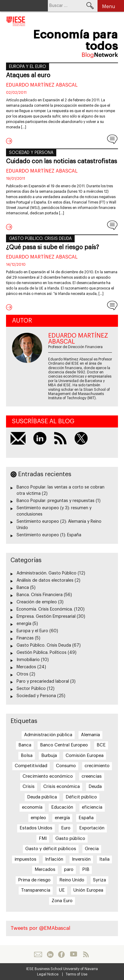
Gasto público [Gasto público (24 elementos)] (70, 839)
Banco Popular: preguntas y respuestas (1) (59, 501)
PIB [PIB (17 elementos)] (86, 870)
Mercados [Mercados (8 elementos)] (45, 870)
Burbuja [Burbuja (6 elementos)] (49, 756)
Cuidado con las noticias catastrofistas (62, 161)
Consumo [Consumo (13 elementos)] (66, 766)
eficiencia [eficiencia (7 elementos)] (92, 807)
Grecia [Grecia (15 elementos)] (92, 849)
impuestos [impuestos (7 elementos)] (25, 859)
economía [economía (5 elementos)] (32, 807)
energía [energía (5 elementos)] (62, 818)
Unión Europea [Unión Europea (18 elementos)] (88, 890)
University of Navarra (81, 969)
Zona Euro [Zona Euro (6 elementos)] (62, 901)
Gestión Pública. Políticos (42, 653)
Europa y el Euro (28, 67)
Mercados (26, 667)
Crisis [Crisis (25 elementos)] (29, 787)
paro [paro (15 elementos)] (69, 870)
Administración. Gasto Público (46, 573)
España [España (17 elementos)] (86, 818)
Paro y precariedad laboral (43, 681)
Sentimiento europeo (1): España (49, 535)
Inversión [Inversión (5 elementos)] (81, 859)
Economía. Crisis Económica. (45, 609)
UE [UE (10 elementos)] (62, 890)
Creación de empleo (37, 602)
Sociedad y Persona (31, 153)
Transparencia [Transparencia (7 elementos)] (36, 890)
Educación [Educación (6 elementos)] (62, 807)
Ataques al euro (28, 75)
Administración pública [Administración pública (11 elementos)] (48, 735)
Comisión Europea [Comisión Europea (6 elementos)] (85, 756)
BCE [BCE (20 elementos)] (101, 745)
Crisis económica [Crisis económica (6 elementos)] (62, 787)
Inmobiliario (28, 660)
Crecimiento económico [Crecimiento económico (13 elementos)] (48, 776)
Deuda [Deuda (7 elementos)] (95, 787)
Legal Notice (48, 974)
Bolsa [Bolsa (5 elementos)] (27, 756)
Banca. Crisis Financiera (40, 595)
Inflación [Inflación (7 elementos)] (54, 859)
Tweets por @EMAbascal (40, 928)
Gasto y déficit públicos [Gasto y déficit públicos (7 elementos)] (51, 849)
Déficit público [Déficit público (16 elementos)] (81, 797)
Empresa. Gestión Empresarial (46, 617)
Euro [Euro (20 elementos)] (66, 828)
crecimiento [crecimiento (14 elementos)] (97, 766)
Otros (22, 674)
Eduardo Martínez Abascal (42, 85)
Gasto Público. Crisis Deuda (40, 239)
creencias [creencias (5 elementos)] (92, 776)
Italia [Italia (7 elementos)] (104, 859)
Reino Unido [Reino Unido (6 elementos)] (72, 880)
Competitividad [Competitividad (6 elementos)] (31, 766)
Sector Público (31, 689)
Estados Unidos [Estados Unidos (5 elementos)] (36, 828)
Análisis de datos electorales (45, 580)
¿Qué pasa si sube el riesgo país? (53, 247)
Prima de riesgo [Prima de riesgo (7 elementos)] (34, 880)
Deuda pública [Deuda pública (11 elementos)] (42, 797)
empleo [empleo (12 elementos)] (38, 818)
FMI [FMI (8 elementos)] (43, 839)
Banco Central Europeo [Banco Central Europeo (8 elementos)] (64, 745)
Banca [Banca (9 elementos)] (25, 745)
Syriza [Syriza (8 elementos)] (99, 880)
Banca (23, 588)
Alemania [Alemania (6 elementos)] (90, 735)
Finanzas (25, 638)
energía (24, 624)
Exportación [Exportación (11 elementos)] (92, 828)
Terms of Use (76, 974)
